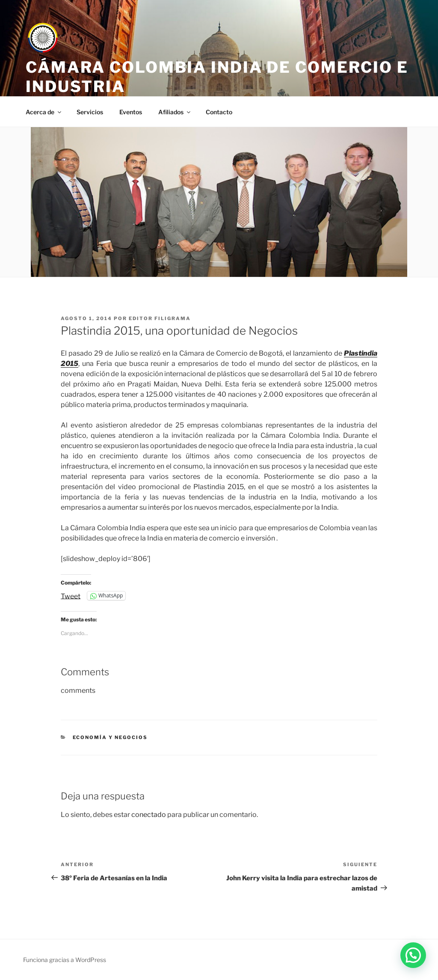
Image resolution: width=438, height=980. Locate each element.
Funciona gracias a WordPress (65, 960)
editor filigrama (160, 318)
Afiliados (175, 112)
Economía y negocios (110, 737)
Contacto (219, 112)
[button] (413, 955)
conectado (149, 815)
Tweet (71, 596)
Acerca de (44, 112)
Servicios (90, 112)
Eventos (131, 112)
